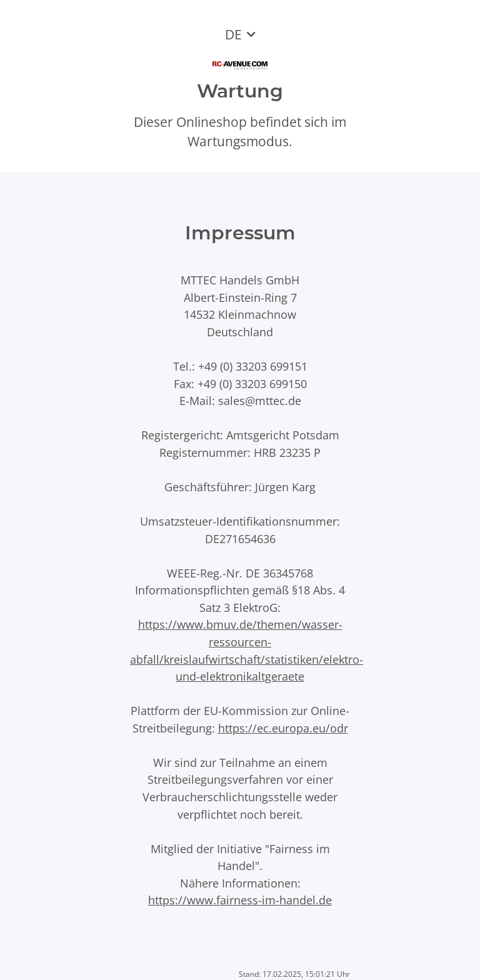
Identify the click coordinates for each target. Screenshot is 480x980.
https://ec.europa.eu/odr (283, 728)
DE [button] (233, 34)
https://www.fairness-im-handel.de (240, 900)
